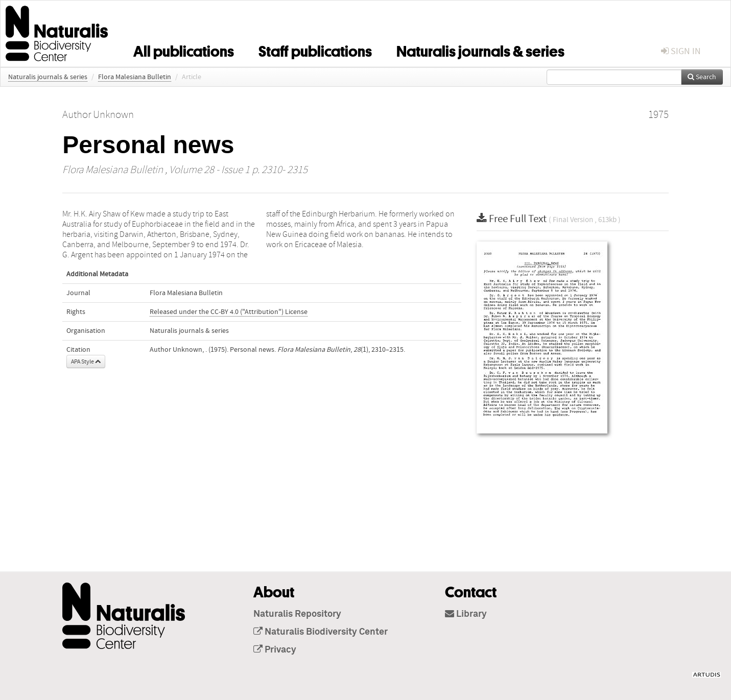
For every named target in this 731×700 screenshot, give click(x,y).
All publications (184, 50)
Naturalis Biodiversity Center (321, 632)
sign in (681, 51)
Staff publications (315, 50)
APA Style (86, 361)
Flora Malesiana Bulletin (135, 77)
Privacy (275, 650)
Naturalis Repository (297, 614)
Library (466, 614)
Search (702, 77)
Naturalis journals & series (480, 50)
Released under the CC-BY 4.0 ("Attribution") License (229, 312)
